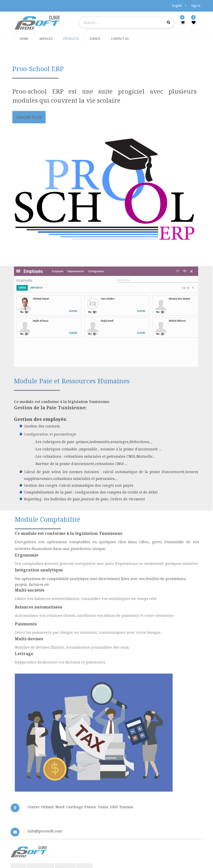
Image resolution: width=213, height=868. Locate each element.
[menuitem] (24, 39)
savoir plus (29, 117)
